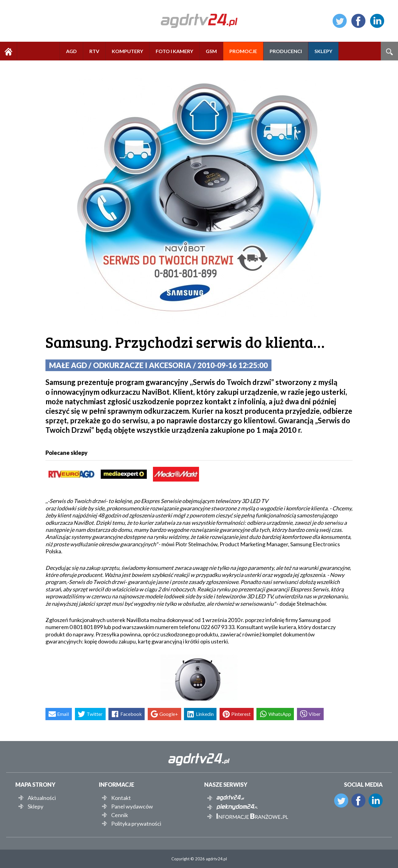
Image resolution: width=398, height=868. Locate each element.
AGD (71, 51)
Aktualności (42, 798)
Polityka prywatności (136, 824)
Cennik (120, 815)
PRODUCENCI (286, 51)
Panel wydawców (132, 806)
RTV (94, 51)
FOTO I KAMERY (174, 51)
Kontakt (121, 798)
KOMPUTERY (127, 51)
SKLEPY (323, 51)
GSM (211, 51)
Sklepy (35, 806)
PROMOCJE (243, 51)
